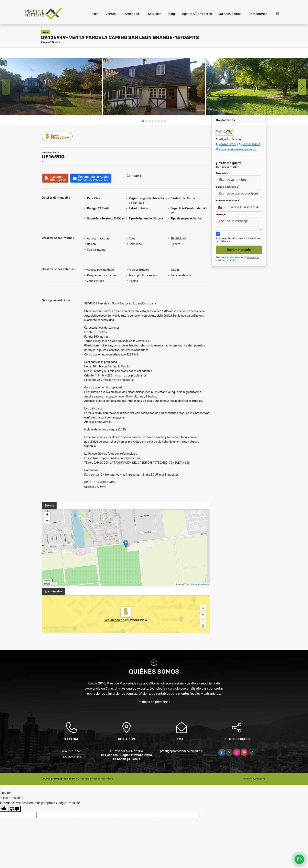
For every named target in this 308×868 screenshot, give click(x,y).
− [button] (47, 521)
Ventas (110, 14)
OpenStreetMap (201, 584)
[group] (51, 87)
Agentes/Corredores (197, 14)
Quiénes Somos (230, 14)
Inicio (95, 14)
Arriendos (132, 14)
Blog (172, 14)
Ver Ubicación (115, 620)
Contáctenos (258, 14)
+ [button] (47, 515)
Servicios (155, 14)
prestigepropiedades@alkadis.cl (238, 149)
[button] (143, 121)
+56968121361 (228, 144)
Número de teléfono (228, 200)
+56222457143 (251, 144)
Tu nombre (223, 173)
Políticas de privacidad (154, 702)
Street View (57, 136)
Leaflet (179, 584)
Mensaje (221, 214)
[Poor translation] (14, 809)
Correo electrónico (228, 187)
